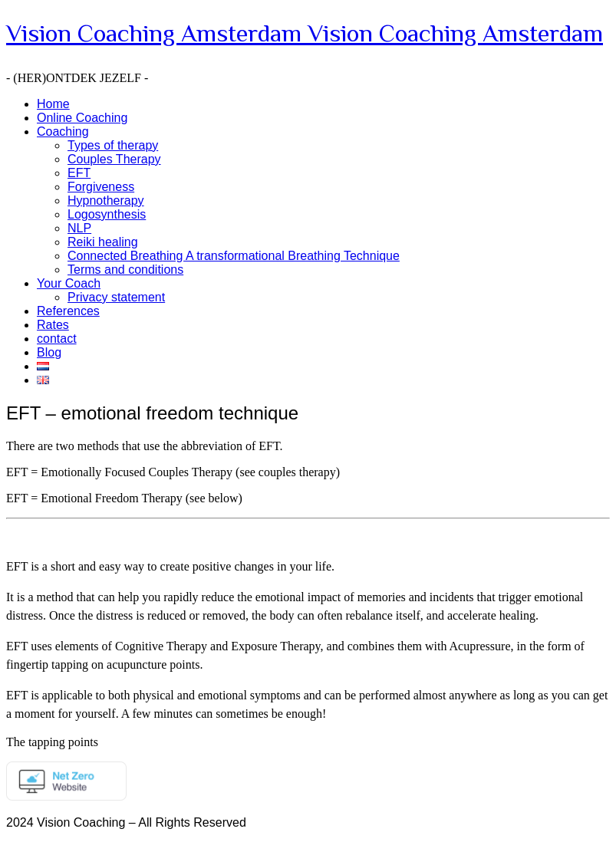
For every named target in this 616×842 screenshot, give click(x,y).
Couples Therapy (114, 159)
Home (53, 104)
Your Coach (69, 283)
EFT (79, 173)
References (68, 311)
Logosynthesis (107, 214)
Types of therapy (113, 145)
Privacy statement (116, 297)
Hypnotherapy (106, 201)
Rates (53, 325)
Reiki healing (103, 242)
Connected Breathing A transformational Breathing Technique (234, 256)
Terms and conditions (125, 270)
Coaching (63, 132)
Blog (49, 352)
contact (57, 339)
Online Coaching (82, 118)
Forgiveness (101, 187)
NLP (79, 228)
